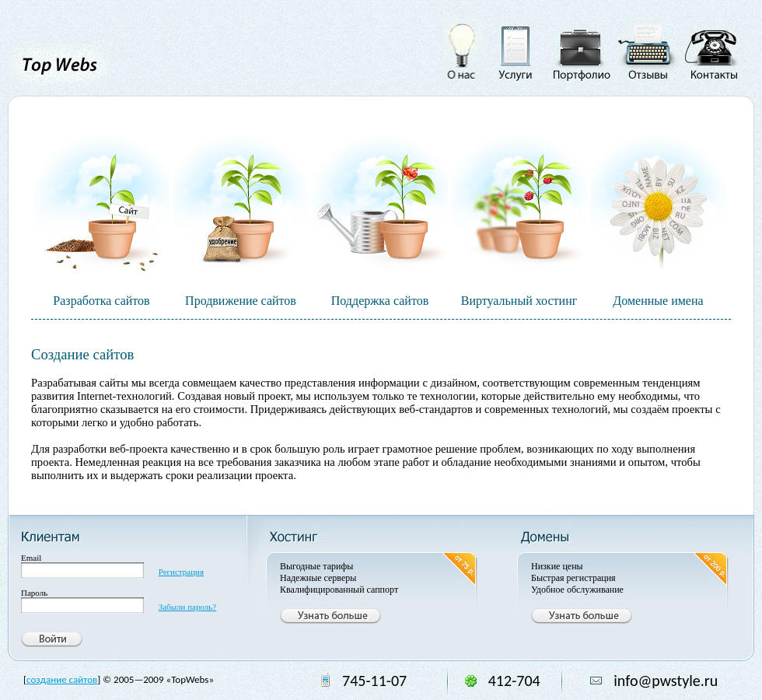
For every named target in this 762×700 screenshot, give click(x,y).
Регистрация (181, 572)
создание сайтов (62, 679)
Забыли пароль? (188, 607)
